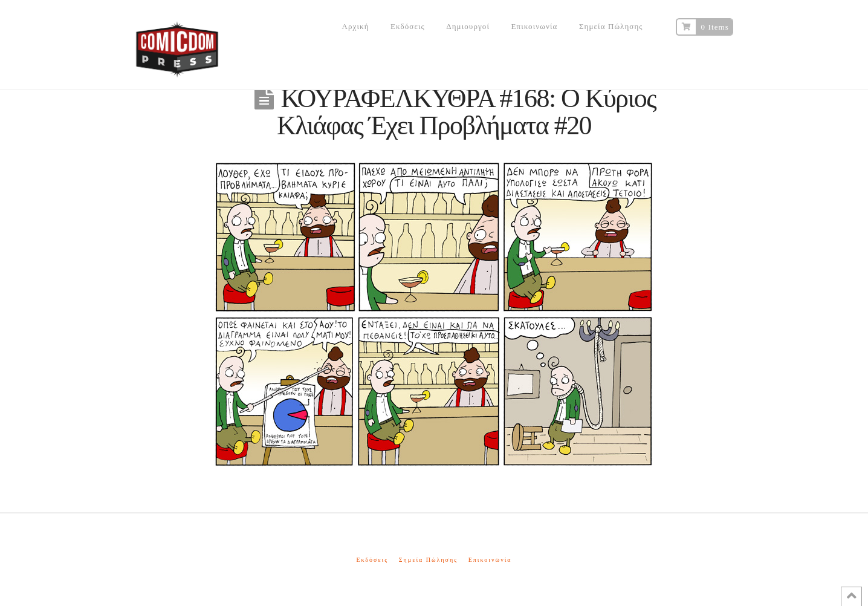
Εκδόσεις (372, 560)
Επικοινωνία (490, 560)
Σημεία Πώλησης (428, 560)
